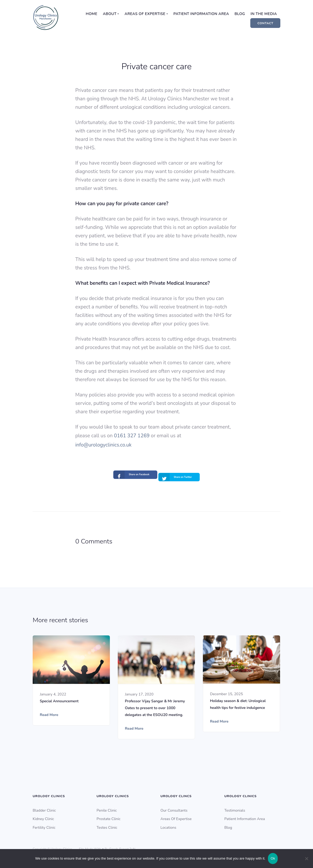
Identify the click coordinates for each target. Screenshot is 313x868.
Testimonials (235, 808)
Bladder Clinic (44, 808)
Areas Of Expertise (176, 816)
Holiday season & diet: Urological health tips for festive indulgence (238, 701)
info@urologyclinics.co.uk (104, 445)
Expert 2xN (127, 846)
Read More (49, 712)
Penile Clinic (107, 808)
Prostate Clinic (109, 816)
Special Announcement (59, 698)
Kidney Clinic (43, 816)
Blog (240, 14)
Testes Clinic (107, 825)
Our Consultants (174, 808)
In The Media (264, 14)
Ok (273, 858)
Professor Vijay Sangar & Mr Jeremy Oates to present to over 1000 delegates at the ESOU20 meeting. (155, 705)
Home (92, 14)
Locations (168, 825)
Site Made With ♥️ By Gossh (98, 846)
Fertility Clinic (44, 825)
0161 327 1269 (132, 436)
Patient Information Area (201, 14)
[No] (306, 859)
